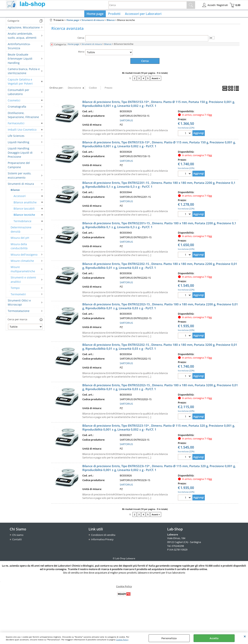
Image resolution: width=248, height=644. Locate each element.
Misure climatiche (22, 262)
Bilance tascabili (24, 210)
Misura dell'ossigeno (24, 256)
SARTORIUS (126, 122)
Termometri (18, 296)
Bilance (15, 191)
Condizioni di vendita (103, 536)
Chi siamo (18, 536)
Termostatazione (19, 312)
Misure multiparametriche (23, 271)
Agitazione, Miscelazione (24, 29)
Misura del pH (20, 239)
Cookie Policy (122, 640)
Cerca (81, 39)
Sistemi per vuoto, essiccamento (19, 177)
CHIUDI (245, 636)
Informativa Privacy (102, 541)
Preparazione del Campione (19, 167)
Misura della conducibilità (19, 248)
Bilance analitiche (25, 204)
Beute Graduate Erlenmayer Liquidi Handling (20, 60)
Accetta (214, 638)
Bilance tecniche (24, 216)
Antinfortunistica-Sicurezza (19, 48)
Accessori (20, 197)
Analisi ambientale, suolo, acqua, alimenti (22, 37)
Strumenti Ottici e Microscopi (19, 304)
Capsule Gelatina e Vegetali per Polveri (20, 83)
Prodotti (114, 15)
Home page (96, 15)
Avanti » (156, 80)
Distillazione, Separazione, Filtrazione (23, 116)
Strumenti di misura (21, 185)
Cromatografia (17, 108)
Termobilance (22, 223)
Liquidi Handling (19, 144)
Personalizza (169, 638)
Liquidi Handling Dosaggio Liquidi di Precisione (20, 154)
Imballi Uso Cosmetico (22, 131)
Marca (81, 53)
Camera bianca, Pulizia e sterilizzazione (24, 73)
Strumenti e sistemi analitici (23, 281)
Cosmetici (14, 102)
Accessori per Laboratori (142, 15)
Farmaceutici (16, 125)
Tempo (15, 289)
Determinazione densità (21, 231)
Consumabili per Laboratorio (19, 93)
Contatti (17, 541)
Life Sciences (16, 137)
